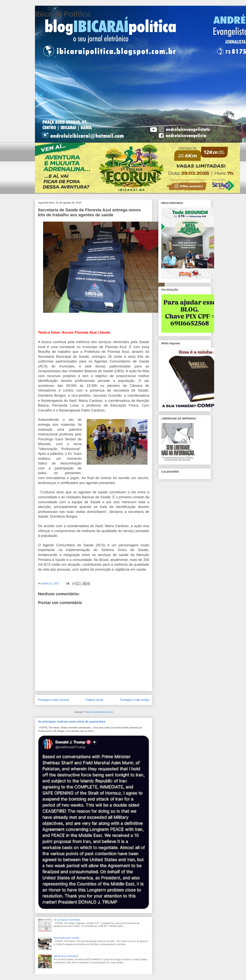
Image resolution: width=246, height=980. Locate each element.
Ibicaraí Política (63, 14)
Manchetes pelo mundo (66, 938)
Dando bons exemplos (66, 956)
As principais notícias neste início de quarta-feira (72, 721)
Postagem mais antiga (135, 700)
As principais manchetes (67, 920)
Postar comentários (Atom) (98, 712)
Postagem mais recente (54, 700)
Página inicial (95, 700)
